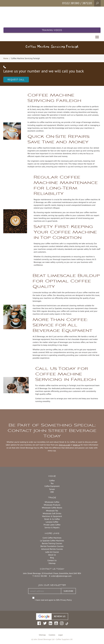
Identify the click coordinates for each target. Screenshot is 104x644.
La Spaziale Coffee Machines (52, 541)
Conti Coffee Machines (52, 538)
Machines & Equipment (52, 516)
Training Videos (52, 30)
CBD (52, 492)
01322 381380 (71, 3)
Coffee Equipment (52, 486)
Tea (52, 483)
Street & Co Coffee (52, 519)
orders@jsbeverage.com (61, 576)
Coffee (52, 480)
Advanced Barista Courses (52, 549)
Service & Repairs (52, 527)
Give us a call (65, 445)
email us (76, 445)
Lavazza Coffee (52, 522)
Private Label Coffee (52, 525)
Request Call (16, 80)
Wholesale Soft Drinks (52, 513)
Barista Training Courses (52, 543)
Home (6, 58)
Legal (60, 635)
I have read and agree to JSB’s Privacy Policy (54, 600)
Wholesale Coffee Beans (52, 508)
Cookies (52, 635)
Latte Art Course (52, 552)
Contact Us (52, 560)
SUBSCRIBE (68, 591)
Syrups (52, 489)
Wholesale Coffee (52, 502)
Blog (52, 558)
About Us (52, 555)
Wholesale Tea (52, 511)
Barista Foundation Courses (52, 546)
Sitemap (52, 563)
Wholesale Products (52, 505)
